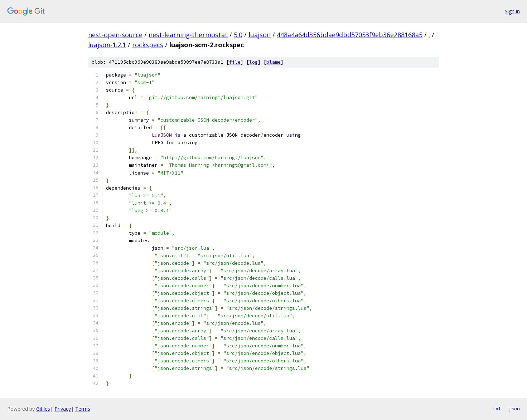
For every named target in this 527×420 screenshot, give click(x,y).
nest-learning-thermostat (188, 35)
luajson (260, 35)
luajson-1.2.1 (107, 45)
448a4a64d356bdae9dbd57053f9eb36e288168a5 (350, 35)
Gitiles (43, 409)
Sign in (512, 11)
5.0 (238, 35)
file (235, 62)
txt (497, 409)
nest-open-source (115, 35)
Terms (83, 409)
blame (274, 62)
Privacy (63, 409)
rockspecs (148, 45)
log (253, 62)
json (514, 409)
